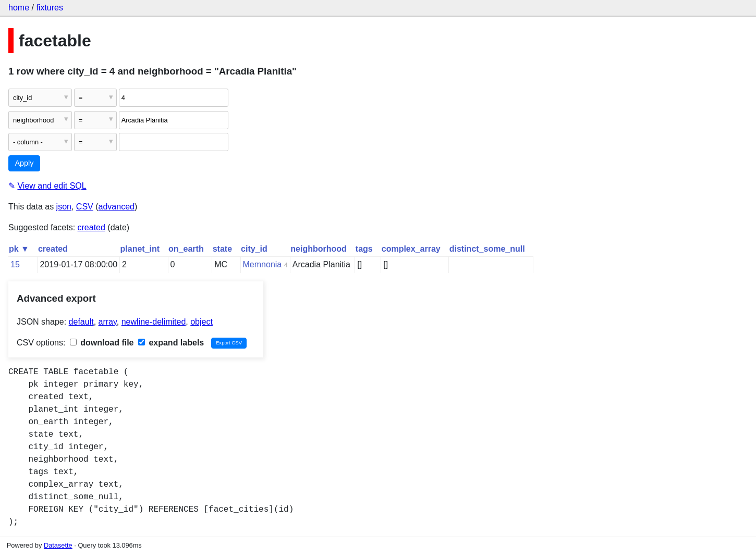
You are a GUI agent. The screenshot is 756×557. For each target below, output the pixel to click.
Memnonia (263, 264)
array (108, 322)
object (202, 322)
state (222, 249)
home (19, 8)
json (64, 207)
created (92, 227)
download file (102, 343)
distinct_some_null (487, 249)
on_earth (186, 249)
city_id (254, 249)
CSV (85, 207)
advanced (117, 207)
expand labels (171, 343)
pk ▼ (19, 249)
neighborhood (319, 249)
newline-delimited (154, 322)
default (81, 322)
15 (15, 264)
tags (364, 249)
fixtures (50, 8)
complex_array (411, 249)
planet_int (140, 249)
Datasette (58, 545)
